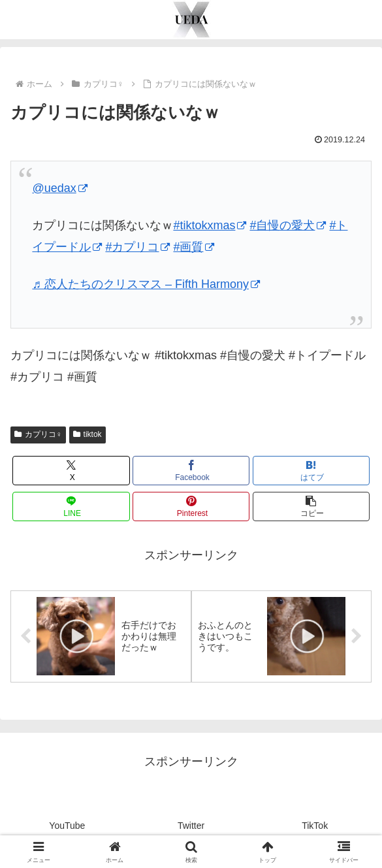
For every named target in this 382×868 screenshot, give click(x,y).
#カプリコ (137, 247)
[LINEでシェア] (71, 506)
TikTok (315, 826)
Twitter (191, 826)
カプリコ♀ (38, 434)
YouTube (67, 826)
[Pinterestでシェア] (191, 506)
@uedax (59, 188)
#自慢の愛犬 (288, 225)
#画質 (194, 247)
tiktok (88, 434)
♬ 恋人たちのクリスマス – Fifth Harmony (146, 284)
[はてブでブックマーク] (311, 471)
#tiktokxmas (210, 225)
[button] (311, 506)
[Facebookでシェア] (191, 471)
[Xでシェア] (71, 471)
